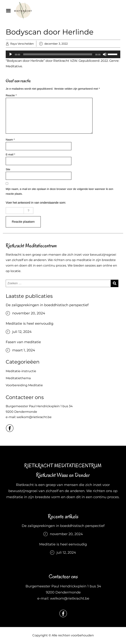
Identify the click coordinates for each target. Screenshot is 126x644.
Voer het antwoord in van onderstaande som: (36, 203)
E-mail (10, 154)
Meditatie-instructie (21, 371)
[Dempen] (105, 54)
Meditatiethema (18, 378)
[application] (63, 54)
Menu (10, 11)
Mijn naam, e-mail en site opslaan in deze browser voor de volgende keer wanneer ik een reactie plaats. (59, 191)
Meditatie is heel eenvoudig (30, 324)
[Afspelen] (11, 54)
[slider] (58, 54)
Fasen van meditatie (23, 342)
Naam (10, 140)
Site (8, 169)
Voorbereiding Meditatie (24, 385)
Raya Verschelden (22, 44)
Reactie (11, 95)
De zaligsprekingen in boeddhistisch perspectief (47, 305)
